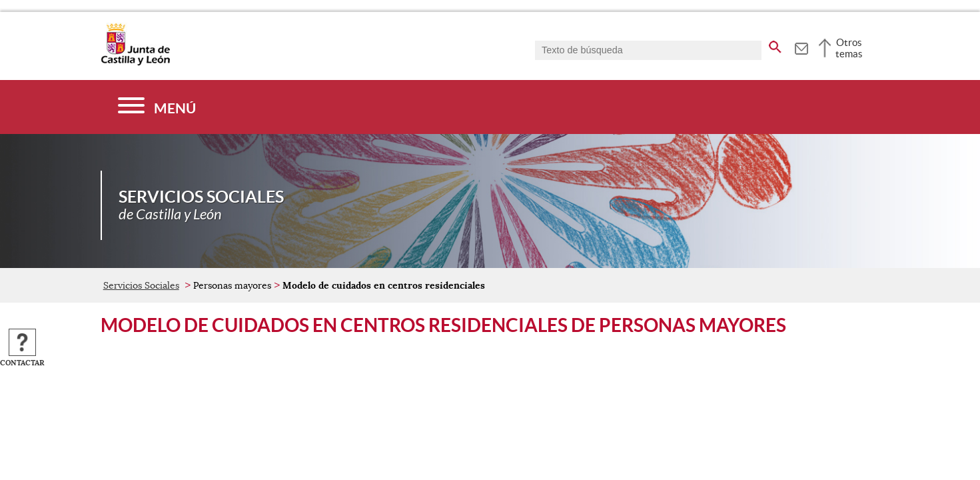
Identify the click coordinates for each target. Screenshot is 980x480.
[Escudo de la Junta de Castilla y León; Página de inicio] (135, 63)
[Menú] (157, 107)
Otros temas (849, 48)
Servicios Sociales (141, 285)
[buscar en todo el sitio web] (775, 45)
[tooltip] (801, 47)
